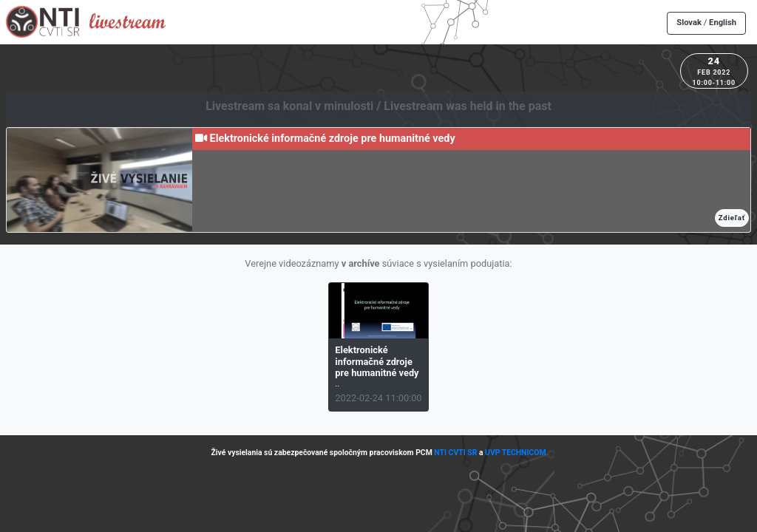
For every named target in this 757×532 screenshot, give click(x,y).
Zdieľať (732, 218)
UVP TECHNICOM (516, 453)
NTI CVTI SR (455, 453)
